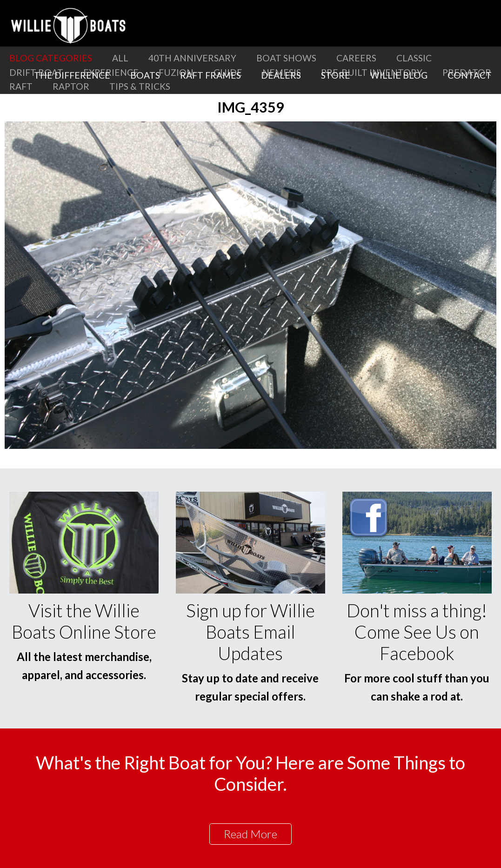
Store (336, 75)
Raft (21, 86)
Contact (470, 75)
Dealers (281, 75)
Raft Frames (210, 75)
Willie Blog (399, 75)
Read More (250, 834)
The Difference (72, 75)
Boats (145, 75)
